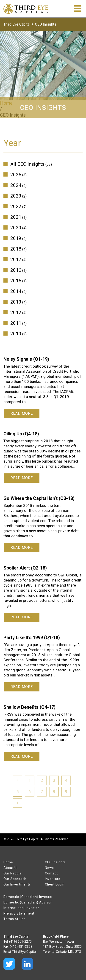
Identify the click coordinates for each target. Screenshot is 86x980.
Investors (53, 879)
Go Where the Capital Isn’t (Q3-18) (39, 498)
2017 (16, 260)
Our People (13, 873)
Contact (51, 873)
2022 (16, 207)
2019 (16, 238)
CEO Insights (55, 862)
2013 (16, 302)
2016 (16, 270)
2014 (16, 291)
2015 (16, 281)
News (49, 868)
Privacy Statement (19, 913)
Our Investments (17, 884)
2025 (16, 175)
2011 (16, 323)
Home (8, 862)
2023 (16, 196)
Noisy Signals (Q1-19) (26, 359)
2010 (16, 334)
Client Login (55, 884)
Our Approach (15, 879)
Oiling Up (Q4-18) (21, 434)
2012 (16, 313)
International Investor (21, 908)
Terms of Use (15, 919)
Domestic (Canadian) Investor (28, 897)
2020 (16, 228)
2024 (16, 185)
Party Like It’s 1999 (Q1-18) (32, 638)
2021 (16, 217)
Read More (22, 413)
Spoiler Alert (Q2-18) (25, 568)
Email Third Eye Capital (20, 952)
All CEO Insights (27, 164)
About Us (11, 868)
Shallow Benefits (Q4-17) (29, 707)
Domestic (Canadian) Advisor (28, 902)
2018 (16, 249)
